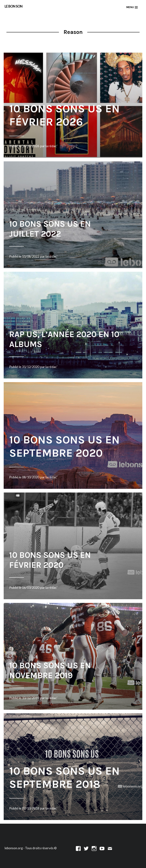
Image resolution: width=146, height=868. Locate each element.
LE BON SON (14, 6)
